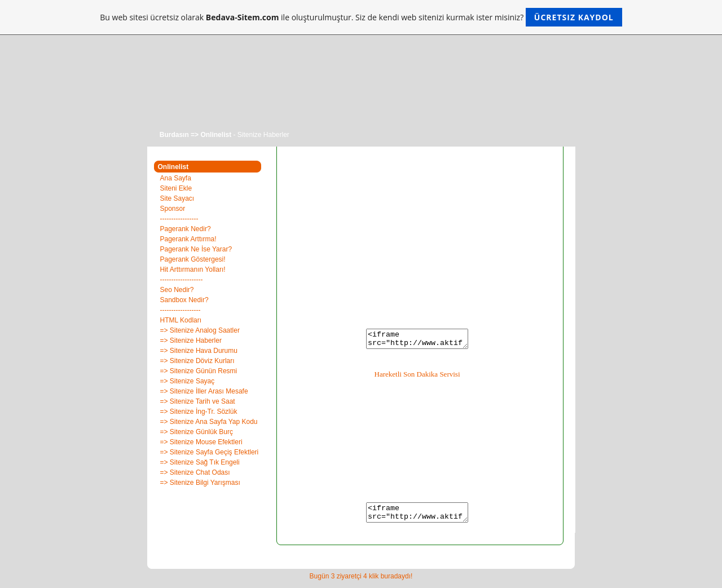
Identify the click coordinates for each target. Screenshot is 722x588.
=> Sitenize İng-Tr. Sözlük (199, 412)
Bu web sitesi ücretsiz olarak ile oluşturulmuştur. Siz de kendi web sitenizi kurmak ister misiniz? (361, 17)
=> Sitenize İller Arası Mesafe (204, 391)
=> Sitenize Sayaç (188, 381)
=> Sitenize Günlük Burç (197, 432)
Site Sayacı (177, 198)
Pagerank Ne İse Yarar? (196, 249)
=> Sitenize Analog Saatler (200, 330)
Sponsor (173, 209)
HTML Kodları (181, 320)
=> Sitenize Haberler (191, 341)
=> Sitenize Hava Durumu (199, 351)
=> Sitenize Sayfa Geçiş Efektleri (210, 452)
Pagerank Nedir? (186, 229)
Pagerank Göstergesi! (193, 259)
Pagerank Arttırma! (188, 239)
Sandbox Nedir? (184, 300)
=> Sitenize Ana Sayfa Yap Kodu (209, 422)
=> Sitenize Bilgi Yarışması (200, 483)
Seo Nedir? (177, 290)
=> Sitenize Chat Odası (195, 472)
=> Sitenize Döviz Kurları (197, 361)
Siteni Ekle (176, 188)
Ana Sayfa (176, 178)
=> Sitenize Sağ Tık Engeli (200, 462)
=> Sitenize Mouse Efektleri (201, 442)
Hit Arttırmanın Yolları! (193, 269)
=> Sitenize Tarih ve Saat (198, 401)
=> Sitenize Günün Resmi (199, 371)
